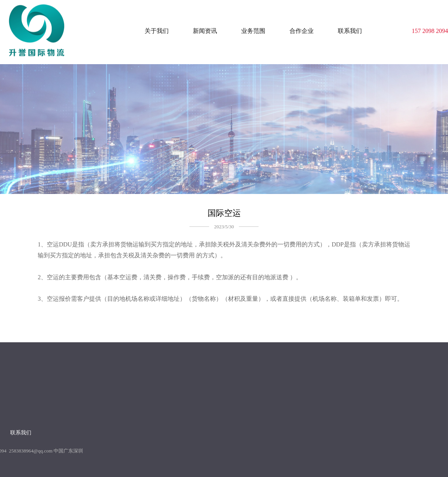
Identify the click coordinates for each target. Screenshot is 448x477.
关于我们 (157, 29)
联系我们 (350, 29)
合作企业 (302, 29)
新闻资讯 (205, 29)
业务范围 (253, 29)
